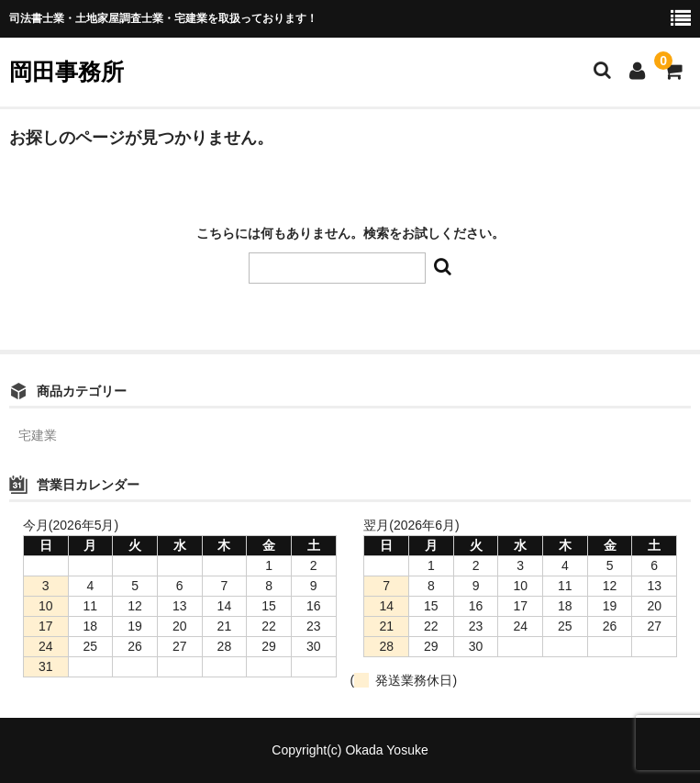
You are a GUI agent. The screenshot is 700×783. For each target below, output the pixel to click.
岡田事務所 (67, 72)
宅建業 (38, 435)
